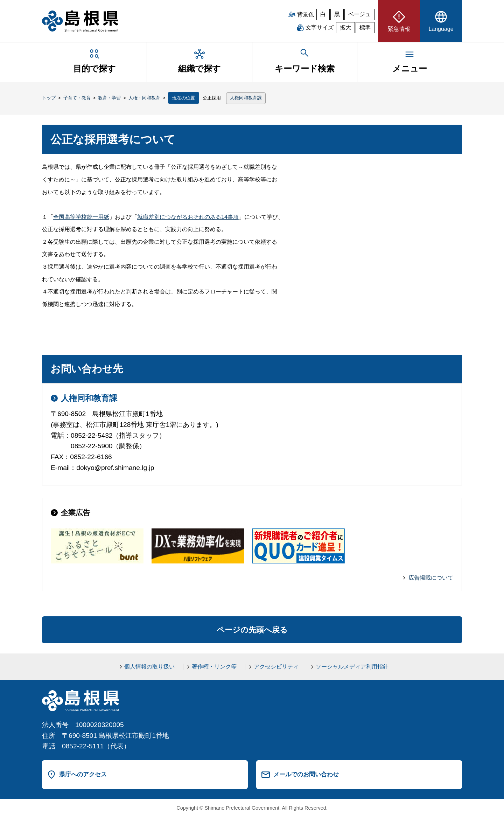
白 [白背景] (323, 14)
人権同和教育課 (246, 98)
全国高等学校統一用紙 (81, 217)
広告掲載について (431, 578)
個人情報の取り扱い (149, 667)
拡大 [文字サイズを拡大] (345, 27)
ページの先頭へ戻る (252, 630)
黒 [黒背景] (337, 14)
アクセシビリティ (276, 667)
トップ (49, 98)
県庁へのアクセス (83, 774)
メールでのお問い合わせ (306, 774)
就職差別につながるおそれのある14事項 (188, 217)
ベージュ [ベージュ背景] (359, 14)
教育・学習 (109, 98)
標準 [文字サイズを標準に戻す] (365, 27)
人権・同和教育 (144, 98)
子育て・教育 (77, 98)
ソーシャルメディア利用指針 (352, 667)
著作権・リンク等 (214, 667)
